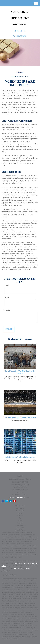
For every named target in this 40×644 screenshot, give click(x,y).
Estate (20, 513)
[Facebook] (24, 31)
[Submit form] (9, 329)
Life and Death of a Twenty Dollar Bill (20, 417)
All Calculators (20, 530)
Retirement (20, 508)
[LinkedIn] (18, 31)
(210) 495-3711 (20, 36)
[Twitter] (15, 31)
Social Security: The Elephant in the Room (20, 372)
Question (6, 310)
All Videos (20, 528)
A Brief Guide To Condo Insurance (20, 457)
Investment (20, 511)
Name (7, 285)
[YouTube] (21, 31)
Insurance (20, 516)
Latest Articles (20, 525)
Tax (20, 518)
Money (20, 520)
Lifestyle (20, 523)
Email (7, 297)
